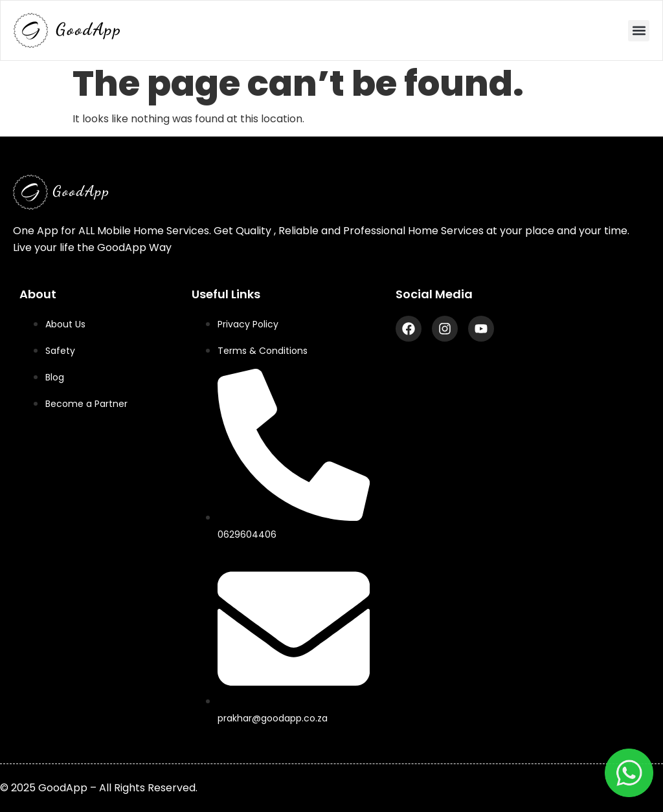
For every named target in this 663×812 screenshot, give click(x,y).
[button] (639, 31)
